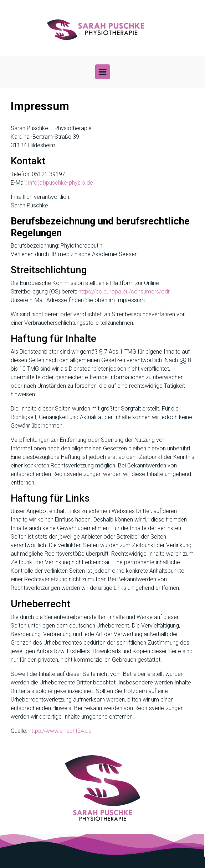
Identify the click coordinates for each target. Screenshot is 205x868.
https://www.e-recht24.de (60, 731)
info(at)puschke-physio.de (61, 183)
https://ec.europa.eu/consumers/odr (124, 292)
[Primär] (103, 72)
